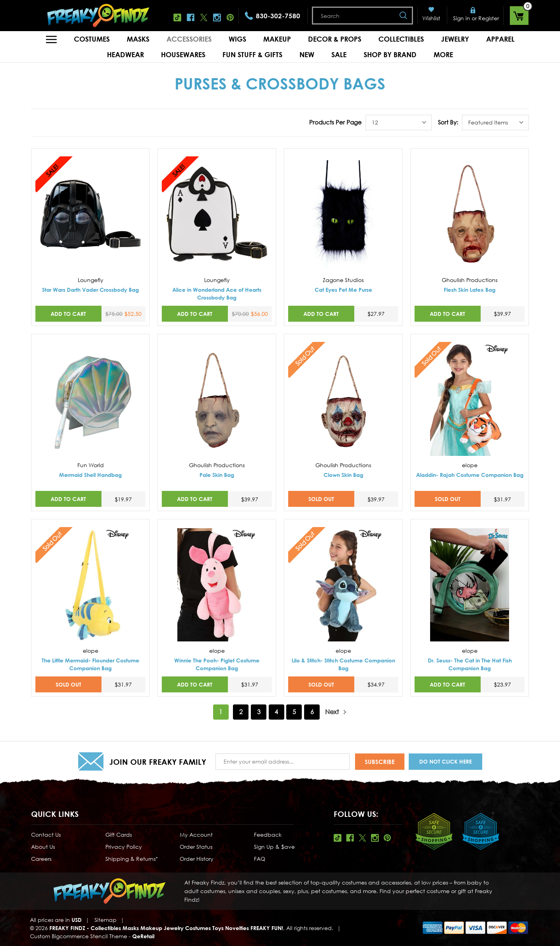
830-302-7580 (278, 16)
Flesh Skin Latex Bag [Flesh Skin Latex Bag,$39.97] (470, 290)
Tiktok (177, 18)
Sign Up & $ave (274, 847)
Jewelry (455, 39)
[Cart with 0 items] (519, 16)
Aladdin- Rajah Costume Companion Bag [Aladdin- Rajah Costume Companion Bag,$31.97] (470, 475)
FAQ (260, 859)
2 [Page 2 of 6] (241, 712)
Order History (197, 859)
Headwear (125, 54)
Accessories (189, 39)
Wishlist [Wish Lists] (431, 18)
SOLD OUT (321, 499)
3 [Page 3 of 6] (259, 712)
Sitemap (106, 920)
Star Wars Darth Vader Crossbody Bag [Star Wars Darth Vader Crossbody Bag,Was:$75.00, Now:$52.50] (90, 290)
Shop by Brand (390, 54)
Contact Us (46, 835)
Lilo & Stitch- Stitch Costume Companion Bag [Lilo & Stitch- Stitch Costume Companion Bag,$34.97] (343, 664)
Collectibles (401, 39)
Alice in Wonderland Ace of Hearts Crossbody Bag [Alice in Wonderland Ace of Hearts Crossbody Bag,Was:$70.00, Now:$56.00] (217, 293)
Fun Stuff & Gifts (252, 54)
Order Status (196, 847)
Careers (41, 859)
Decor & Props (335, 39)
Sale (339, 54)
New (307, 54)
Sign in (462, 18)
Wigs (237, 39)
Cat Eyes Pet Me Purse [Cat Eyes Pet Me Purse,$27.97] (343, 290)
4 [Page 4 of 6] (276, 712)
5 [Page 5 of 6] (294, 712)
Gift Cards (119, 835)
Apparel (500, 39)
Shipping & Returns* (132, 859)
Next (336, 712)
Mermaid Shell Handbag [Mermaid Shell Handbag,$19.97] (90, 475)
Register (489, 18)
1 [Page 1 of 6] (221, 712)
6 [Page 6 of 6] (312, 712)
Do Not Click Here (445, 761)
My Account (196, 835)
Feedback (268, 835)
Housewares (183, 54)
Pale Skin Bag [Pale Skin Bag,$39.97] (217, 475)
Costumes (92, 39)
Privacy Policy (124, 847)
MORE (443, 54)
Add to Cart (68, 314)
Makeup (277, 39)
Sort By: (448, 122)
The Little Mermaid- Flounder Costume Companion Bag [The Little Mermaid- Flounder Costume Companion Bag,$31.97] (90, 664)
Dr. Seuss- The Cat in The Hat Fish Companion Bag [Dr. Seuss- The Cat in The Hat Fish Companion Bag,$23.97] (470, 664)
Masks (138, 39)
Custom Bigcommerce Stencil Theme (79, 936)
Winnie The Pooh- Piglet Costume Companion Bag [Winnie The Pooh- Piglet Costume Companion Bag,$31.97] (217, 664)
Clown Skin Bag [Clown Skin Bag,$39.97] (343, 475)
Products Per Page (335, 122)
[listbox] (399, 123)
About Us (43, 847)
